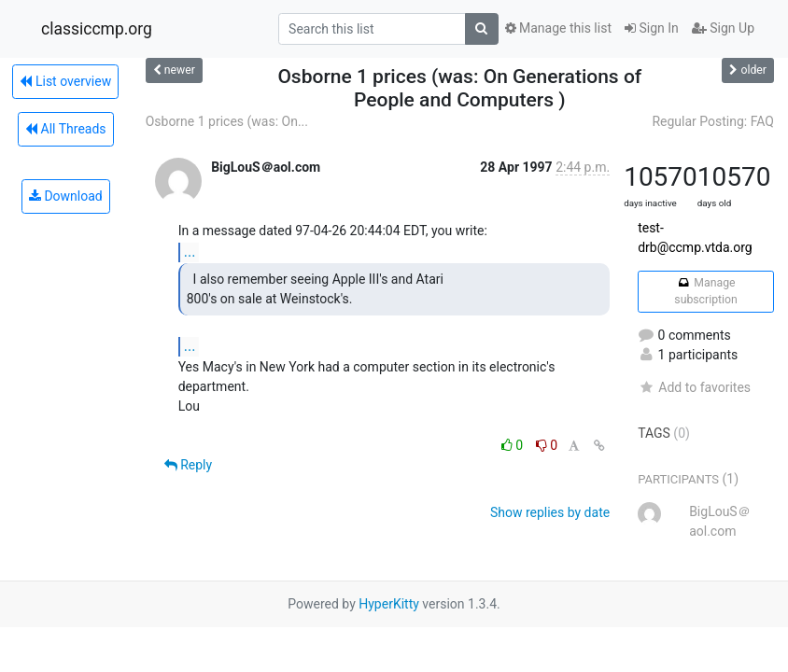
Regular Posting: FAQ (713, 121)
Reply (188, 465)
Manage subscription (705, 291)
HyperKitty (389, 604)
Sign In (652, 28)
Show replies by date (550, 512)
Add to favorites (694, 387)
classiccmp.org (97, 29)
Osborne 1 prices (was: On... (227, 121)
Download (66, 196)
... (190, 252)
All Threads (65, 129)
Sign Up (723, 28)
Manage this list (558, 28)
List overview (65, 81)
